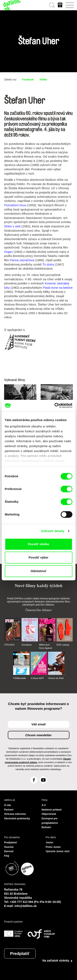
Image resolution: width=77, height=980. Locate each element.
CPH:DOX (9, 645)
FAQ (7, 856)
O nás (7, 805)
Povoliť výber (38, 557)
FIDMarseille (20, 678)
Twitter (43, 80)
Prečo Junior (53, 847)
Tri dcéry (48, 264)
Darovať (9, 851)
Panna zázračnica (22, 260)
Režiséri (46, 827)
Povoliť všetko (39, 544)
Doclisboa (26, 645)
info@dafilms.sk (26, 906)
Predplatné (10, 843)
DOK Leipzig (63, 645)
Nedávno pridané (52, 810)
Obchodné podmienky (17, 819)
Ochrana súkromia (15, 814)
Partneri (9, 810)
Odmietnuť (38, 571)
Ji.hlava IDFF (37, 678)
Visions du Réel (56, 678)
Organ (8, 252)
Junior (50, 843)
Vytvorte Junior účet (58, 851)
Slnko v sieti (12, 226)
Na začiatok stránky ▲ (58, 961)
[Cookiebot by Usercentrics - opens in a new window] (55, 405)
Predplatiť (20, 954)
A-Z (44, 805)
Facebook (28, 80)
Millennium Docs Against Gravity (46, 647)
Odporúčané (49, 814)
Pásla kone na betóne (58, 288)
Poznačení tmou (15, 205)
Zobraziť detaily (53, 531)
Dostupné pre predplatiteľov (50, 821)
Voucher (9, 847)
